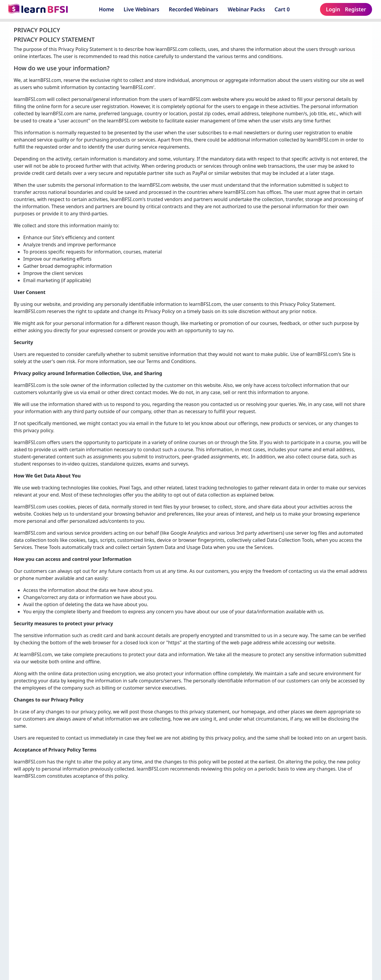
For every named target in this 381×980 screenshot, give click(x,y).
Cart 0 (284, 9)
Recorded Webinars (193, 9)
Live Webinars (141, 9)
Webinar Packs (246, 9)
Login (333, 9)
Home (106, 9)
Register (356, 9)
